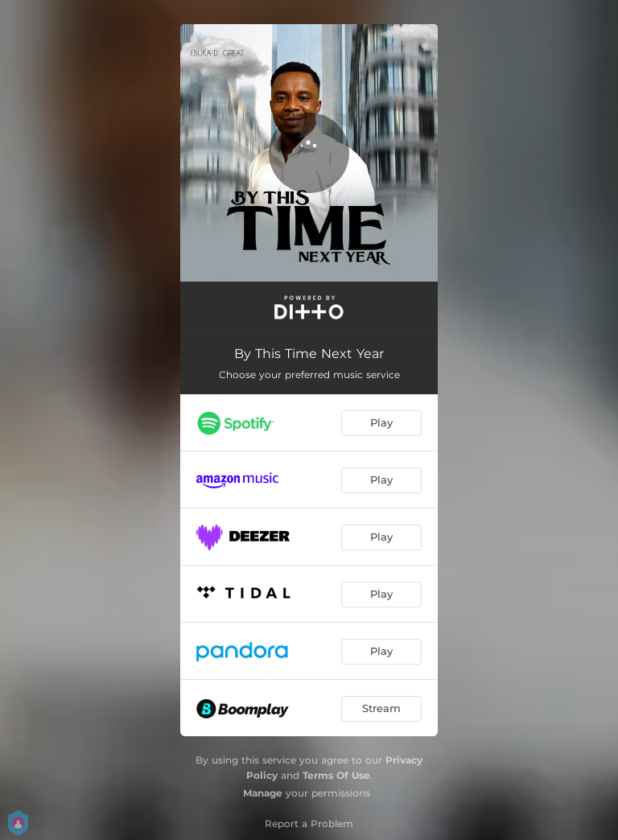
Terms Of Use (336, 775)
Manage (263, 793)
